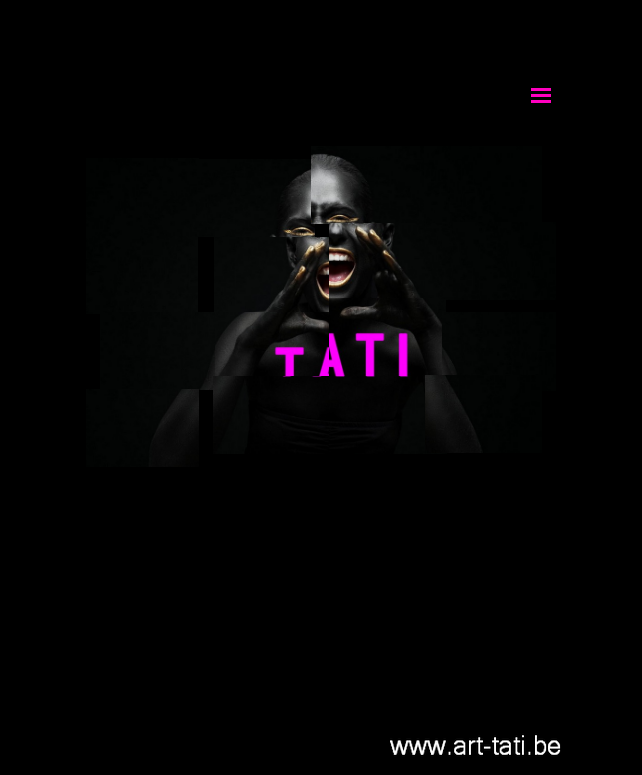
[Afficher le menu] (541, 95)
